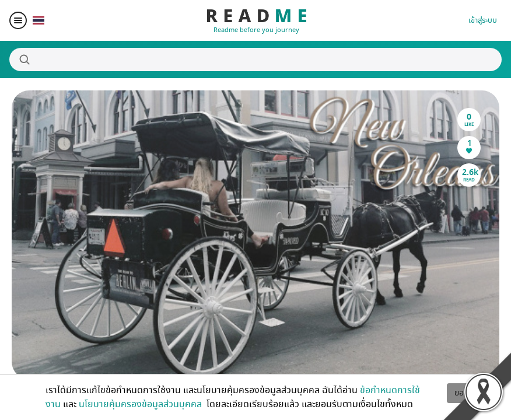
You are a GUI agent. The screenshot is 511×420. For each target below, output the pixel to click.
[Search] (256, 60)
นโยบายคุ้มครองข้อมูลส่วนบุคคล (141, 404)
